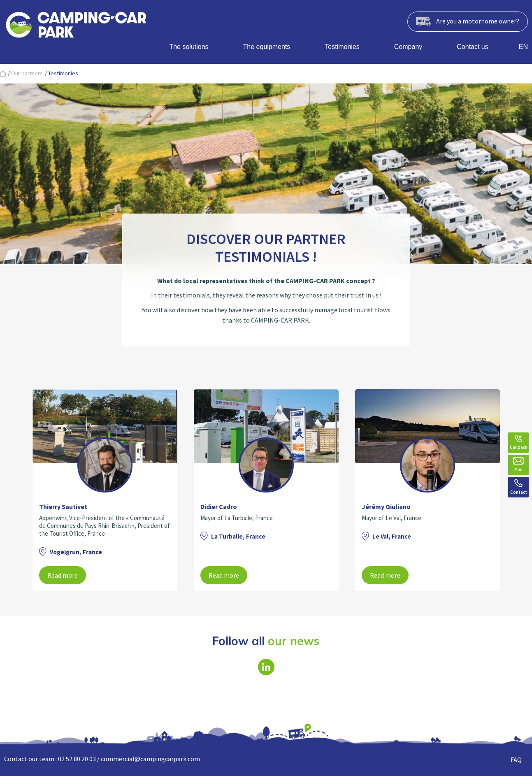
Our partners (27, 73)
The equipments (267, 47)
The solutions (189, 47)
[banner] (76, 26)
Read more (63, 575)
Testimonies (342, 47)
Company (408, 47)
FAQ (516, 760)
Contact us (472, 47)
